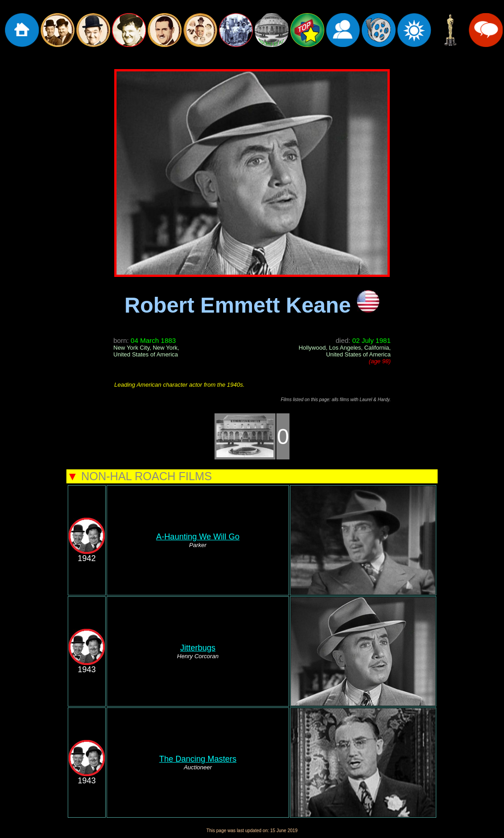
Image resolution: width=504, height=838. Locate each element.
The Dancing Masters (198, 759)
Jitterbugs (198, 648)
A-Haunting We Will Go (198, 537)
